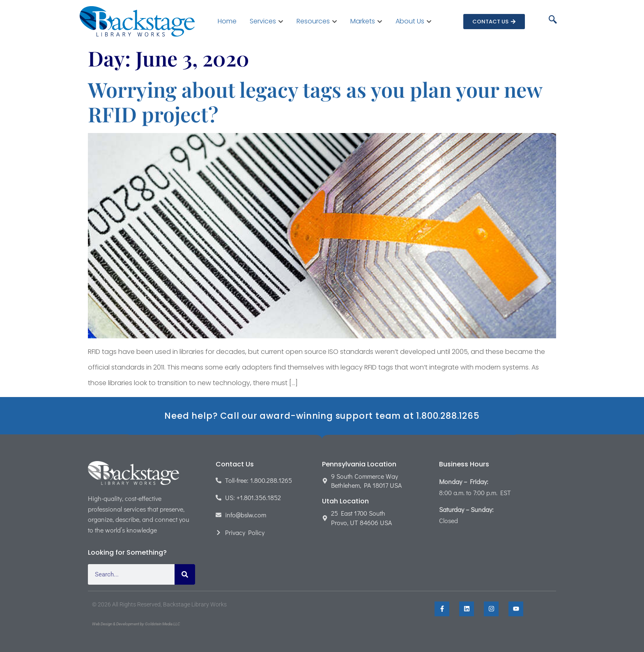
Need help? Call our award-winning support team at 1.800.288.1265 (322, 416)
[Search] (185, 574)
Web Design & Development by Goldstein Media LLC (136, 624)
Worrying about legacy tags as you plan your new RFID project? (315, 102)
